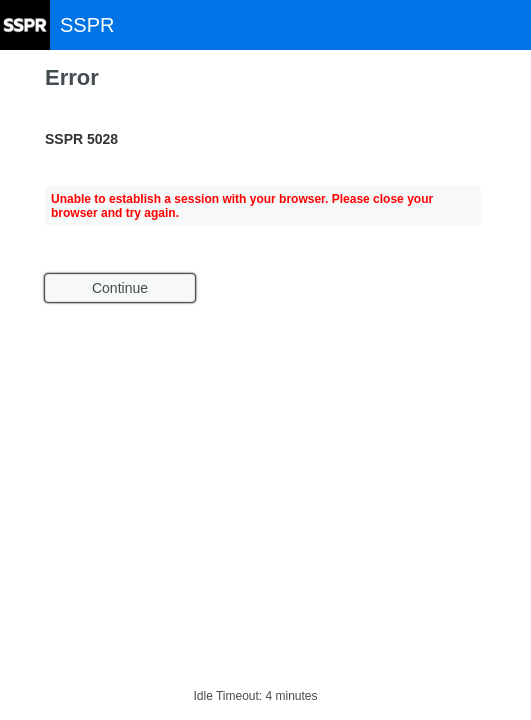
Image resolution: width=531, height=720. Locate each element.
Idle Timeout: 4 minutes (255, 696)
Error (72, 77)
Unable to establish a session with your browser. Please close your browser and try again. (242, 206)
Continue (120, 288)
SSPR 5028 (81, 139)
